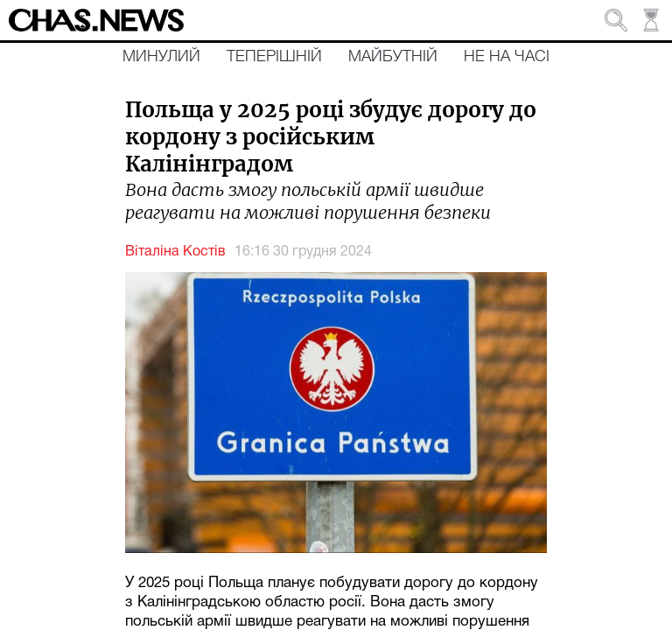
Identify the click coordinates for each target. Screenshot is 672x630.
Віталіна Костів (175, 252)
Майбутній (393, 57)
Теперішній (274, 57)
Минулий (161, 57)
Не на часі (507, 57)
